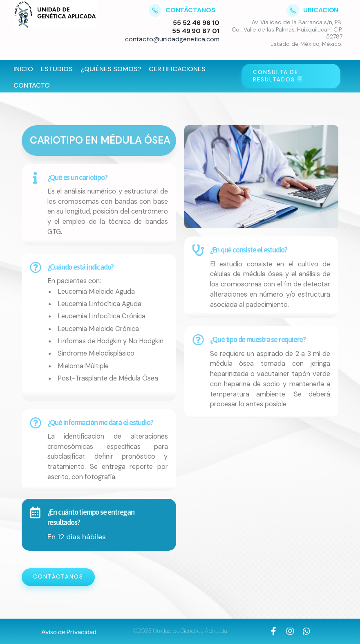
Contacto (32, 85)
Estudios (57, 69)
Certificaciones (177, 69)
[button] (69, 632)
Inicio (23, 69)
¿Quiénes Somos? (111, 69)
